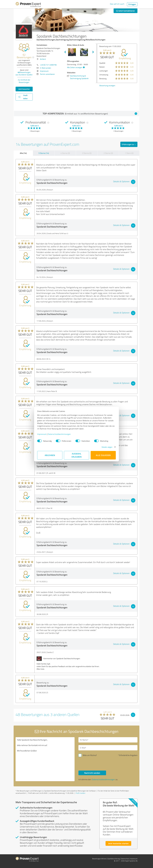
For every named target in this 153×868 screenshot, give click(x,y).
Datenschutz (125, 859)
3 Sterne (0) (87, 153)
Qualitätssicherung (114, 859)
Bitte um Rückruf (90, 755)
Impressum (42, 434)
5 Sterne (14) (44, 153)
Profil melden (81, 793)
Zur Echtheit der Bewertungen (24, 81)
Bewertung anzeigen (106, 85)
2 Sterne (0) (108, 153)
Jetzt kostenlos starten (118, 843)
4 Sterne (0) (65, 153)
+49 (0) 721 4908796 (48, 65)
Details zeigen (107, 447)
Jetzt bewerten (24, 89)
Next (93, 52)
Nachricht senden (92, 773)
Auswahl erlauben (77, 455)
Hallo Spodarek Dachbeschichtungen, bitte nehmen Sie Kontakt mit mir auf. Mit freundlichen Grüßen (45, 759)
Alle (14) (23, 153)
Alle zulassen (103, 455)
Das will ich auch (117, 4)
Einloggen (132, 4)
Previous (65, 52)
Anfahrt (43, 59)
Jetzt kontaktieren (126, 11)
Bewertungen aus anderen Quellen (24, 73)
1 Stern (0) (129, 153)
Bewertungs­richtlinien (99, 859)
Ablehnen (50, 455)
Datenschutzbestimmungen (59, 434)
